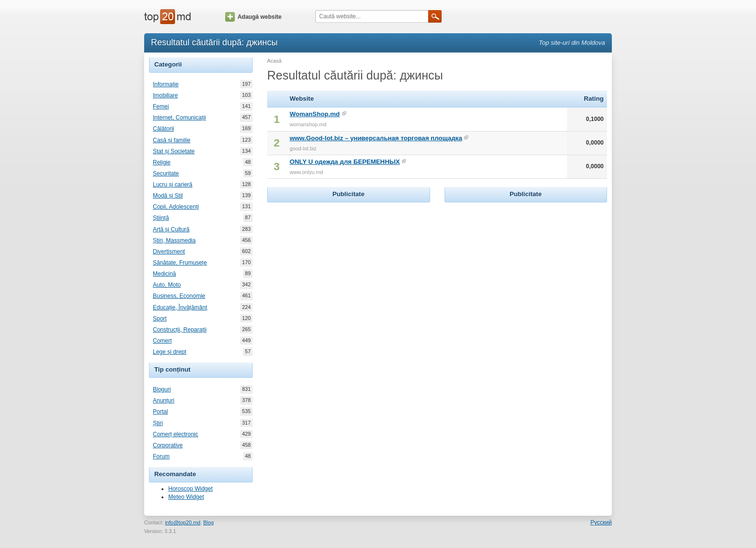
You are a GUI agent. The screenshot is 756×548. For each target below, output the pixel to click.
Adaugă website (253, 17)
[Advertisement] (349, 265)
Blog (209, 522)
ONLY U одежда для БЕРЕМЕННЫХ (345, 162)
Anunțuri (164, 401)
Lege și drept (169, 352)
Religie (162, 162)
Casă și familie (172, 140)
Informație (166, 84)
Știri (158, 423)
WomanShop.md (315, 114)
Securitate (166, 174)
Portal (160, 412)
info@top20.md (182, 522)
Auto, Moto (167, 285)
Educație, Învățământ (180, 307)
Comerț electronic (175, 434)
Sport (160, 319)
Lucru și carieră (173, 185)
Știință (161, 218)
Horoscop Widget (190, 489)
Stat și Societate (174, 151)
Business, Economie (179, 296)
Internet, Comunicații (179, 118)
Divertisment (169, 252)
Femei (161, 107)
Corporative (168, 445)
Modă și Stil (168, 196)
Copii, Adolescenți (176, 207)
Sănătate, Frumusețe (180, 263)
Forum (161, 456)
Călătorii (163, 129)
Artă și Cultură (171, 229)
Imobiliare (165, 95)
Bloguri (162, 389)
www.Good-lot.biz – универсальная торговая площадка (376, 138)
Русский (601, 522)
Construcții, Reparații (180, 330)
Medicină (164, 274)
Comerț (162, 341)
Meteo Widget (186, 497)
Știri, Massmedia (174, 241)
